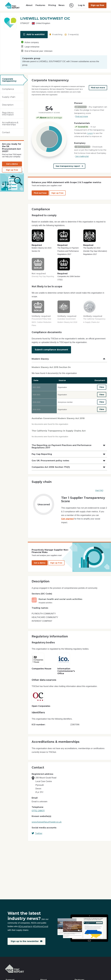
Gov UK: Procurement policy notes (50, 457)
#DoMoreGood (41, 926)
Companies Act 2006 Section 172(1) (51, 464)
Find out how (40, 192)
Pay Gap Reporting (42, 451)
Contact (6, 132)
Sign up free (97, 5)
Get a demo (12, 164)
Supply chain (9, 96)
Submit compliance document (51, 348)
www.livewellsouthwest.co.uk (47, 819)
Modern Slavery (40, 357)
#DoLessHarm (25, 926)
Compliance (8, 89)
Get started (67, 516)
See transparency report (69, 166)
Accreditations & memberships (10, 123)
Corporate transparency (9, 79)
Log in (81, 5)
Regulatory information (8, 113)
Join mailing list (82, 156)
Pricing (52, 5)
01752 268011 (38, 807)
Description (8, 104)
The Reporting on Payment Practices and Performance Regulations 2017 (62, 443)
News (61, 5)
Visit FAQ (99, 487)
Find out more (98, 87)
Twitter (37, 830)
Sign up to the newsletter (27, 941)
